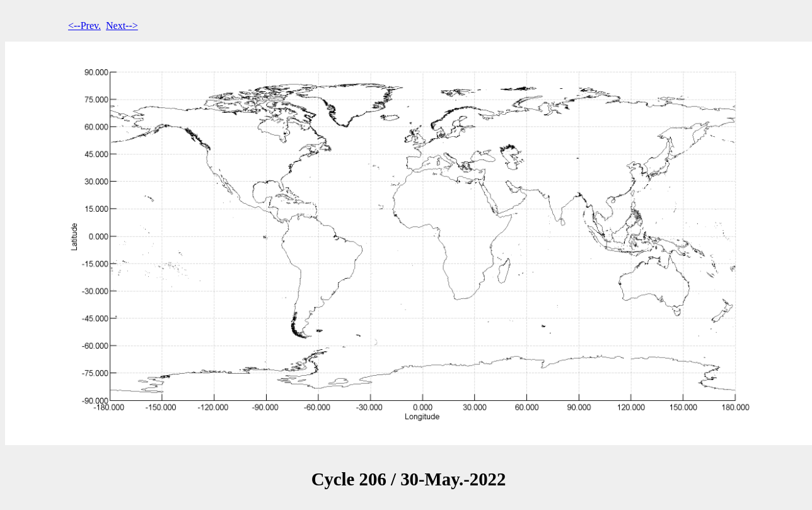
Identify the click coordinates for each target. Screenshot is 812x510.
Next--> (122, 26)
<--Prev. (84, 26)
